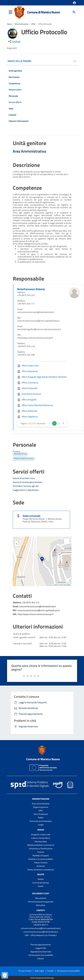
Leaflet (55, 585)
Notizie (41, 879)
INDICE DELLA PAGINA (20, 61)
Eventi (41, 886)
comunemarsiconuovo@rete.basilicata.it (41, 932)
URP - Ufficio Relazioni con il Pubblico (41, 935)
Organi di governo (41, 807)
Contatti (41, 910)
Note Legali (39, 971)
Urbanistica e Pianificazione (41, 849)
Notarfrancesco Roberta (31, 289)
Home (9, 24)
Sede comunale (31, 516)
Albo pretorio (41, 898)
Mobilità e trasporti (41, 856)
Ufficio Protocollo (45, 24)
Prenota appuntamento (41, 945)
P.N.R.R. (41, 959)
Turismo (41, 852)
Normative (41, 905)
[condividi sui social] (14, 41)
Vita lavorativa (41, 841)
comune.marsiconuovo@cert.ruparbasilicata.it (41, 928)
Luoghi (41, 825)
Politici (41, 818)
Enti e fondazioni (41, 814)
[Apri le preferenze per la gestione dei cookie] (5, 975)
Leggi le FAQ (41, 948)
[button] (74, 3)
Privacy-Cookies (25, 971)
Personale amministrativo (41, 821)
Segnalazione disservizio (41, 952)
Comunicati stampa (41, 883)
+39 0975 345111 (41, 925)
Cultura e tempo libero (41, 838)
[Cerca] (74, 12)
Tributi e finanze (41, 863)
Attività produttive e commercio (41, 845)
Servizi (41, 830)
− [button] (16, 544)
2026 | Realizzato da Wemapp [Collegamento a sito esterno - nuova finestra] (42, 978)
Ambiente (41, 866)
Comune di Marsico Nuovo (43, 12)
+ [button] (16, 540)
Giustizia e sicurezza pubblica (41, 859)
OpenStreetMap (65, 585)
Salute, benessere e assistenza (41, 870)
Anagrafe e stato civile (41, 834)
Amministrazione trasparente (41, 902)
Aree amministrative (41, 804)
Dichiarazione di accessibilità (41, 955)
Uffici (33, 24)
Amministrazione (22, 24)
